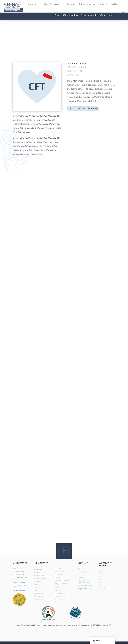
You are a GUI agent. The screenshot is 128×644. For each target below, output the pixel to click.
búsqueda (58, 594)
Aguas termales (60, 571)
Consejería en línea (85, 585)
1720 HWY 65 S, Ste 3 (76, 67)
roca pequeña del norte (61, 584)
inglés (114, 4)
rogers (57, 588)
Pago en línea (104, 571)
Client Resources (52, 4)
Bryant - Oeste (40, 579)
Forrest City (39, 597)
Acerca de (17, 4)
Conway (37, 588)
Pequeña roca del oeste (61, 600)
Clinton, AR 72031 (75, 71)
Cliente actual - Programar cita (80, 15)
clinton (37, 585)
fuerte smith (39, 600)
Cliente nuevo (108, 15)
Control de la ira (84, 571)
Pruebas (81, 574)
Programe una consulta (83, 108)
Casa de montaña (61, 580)
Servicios (33, 4)
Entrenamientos (87, 4)
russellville (58, 591)
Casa (6, 4)
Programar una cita (106, 574)
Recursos (103, 580)
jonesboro (58, 574)
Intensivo (81, 578)
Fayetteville (39, 594)
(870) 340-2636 (18, 571)
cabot (37, 582)
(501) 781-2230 (18, 568)
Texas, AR (58, 597)
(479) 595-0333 (18, 574)
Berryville (38, 573)
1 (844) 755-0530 (20, 578)
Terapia (80, 568)
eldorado (38, 591)
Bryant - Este (39, 576)
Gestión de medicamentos (83, 581)
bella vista (38, 570)
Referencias (104, 583)
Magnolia (58, 577)
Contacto (103, 4)
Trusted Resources (106, 589)
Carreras (71, 4)
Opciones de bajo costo (84, 589)
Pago (57, 15)
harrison (58, 568)
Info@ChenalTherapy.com (21, 586)
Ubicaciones (12, 11)
